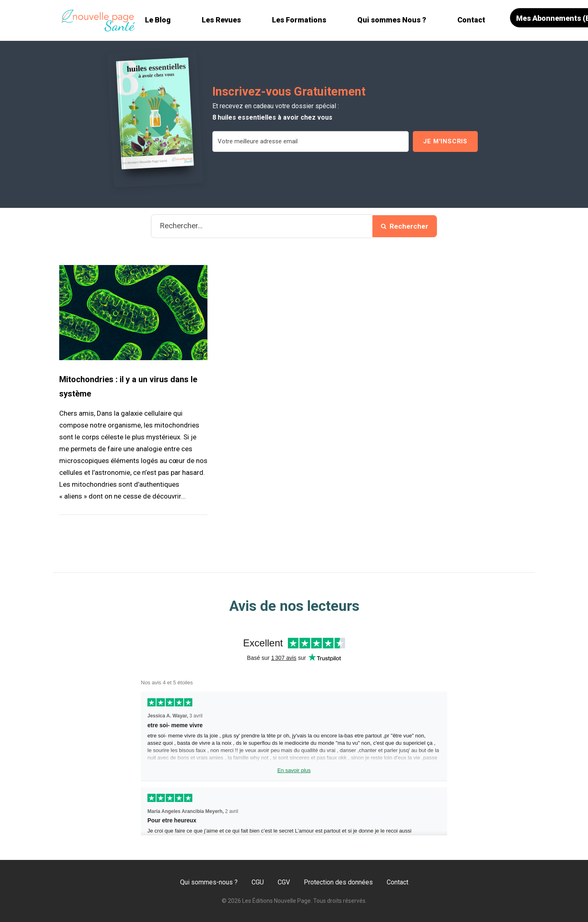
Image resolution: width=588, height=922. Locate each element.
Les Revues (221, 20)
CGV (284, 882)
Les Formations (299, 20)
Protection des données (338, 882)
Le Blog (158, 20)
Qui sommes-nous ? (209, 882)
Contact (471, 20)
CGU (258, 882)
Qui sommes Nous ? (392, 20)
